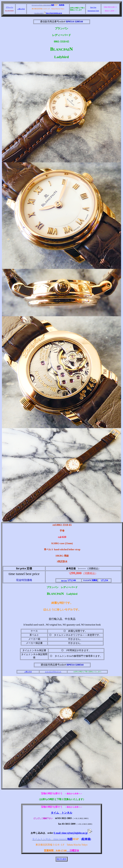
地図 (53, 5)
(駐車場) (62, 5)
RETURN (61, 859)
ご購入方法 (21, 9)
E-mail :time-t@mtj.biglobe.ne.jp (73, 833)
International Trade (93, 11)
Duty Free (93, 7)
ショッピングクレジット (53, 672)
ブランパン (10, 7)
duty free (64, 581)
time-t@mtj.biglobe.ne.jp (53, 13)
